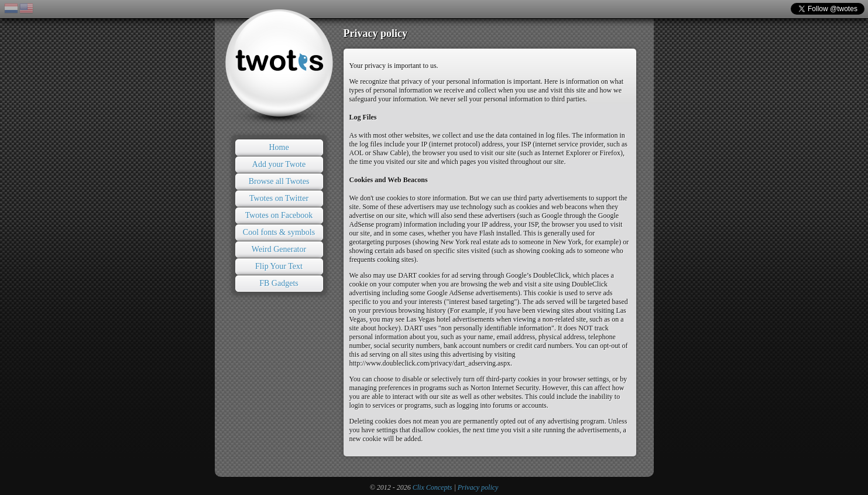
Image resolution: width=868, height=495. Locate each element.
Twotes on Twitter (279, 198)
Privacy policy (478, 487)
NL (11, 8)
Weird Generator (279, 249)
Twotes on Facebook (279, 215)
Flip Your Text (279, 266)
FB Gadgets (279, 283)
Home (279, 147)
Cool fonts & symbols (279, 232)
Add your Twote (279, 164)
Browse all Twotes (279, 181)
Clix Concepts (433, 487)
